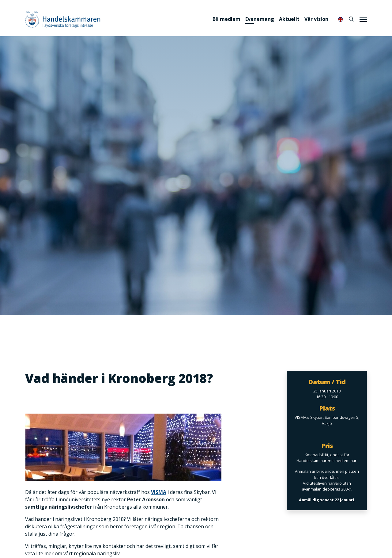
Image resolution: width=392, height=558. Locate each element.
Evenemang (260, 19)
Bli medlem (226, 19)
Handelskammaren (63, 19)
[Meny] (363, 19)
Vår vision (316, 19)
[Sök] (351, 19)
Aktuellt (289, 19)
